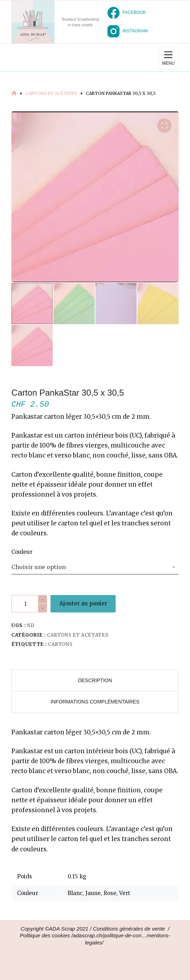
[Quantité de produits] (29, 604)
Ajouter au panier (83, 603)
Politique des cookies (45, 935)
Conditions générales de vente (129, 929)
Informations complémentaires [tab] (95, 702)
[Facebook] (127, 13)
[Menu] (168, 58)
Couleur (22, 552)
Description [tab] (95, 680)
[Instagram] (128, 31)
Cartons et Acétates (78, 635)
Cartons (60, 644)
